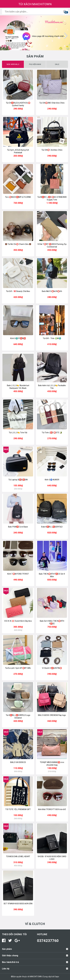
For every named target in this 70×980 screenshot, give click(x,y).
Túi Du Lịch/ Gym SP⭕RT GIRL (18, 668)
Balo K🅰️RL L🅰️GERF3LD (52, 527)
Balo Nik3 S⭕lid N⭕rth (52, 291)
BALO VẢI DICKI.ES (18, 762)
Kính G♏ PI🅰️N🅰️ (18, 338)
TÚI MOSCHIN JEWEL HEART (18, 856)
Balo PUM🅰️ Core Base (18, 527)
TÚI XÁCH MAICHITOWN (35, 4)
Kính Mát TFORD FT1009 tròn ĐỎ (52, 809)
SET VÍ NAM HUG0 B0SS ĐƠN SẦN (18, 904)
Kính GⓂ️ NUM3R (52, 480)
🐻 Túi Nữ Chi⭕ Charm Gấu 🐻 (18, 244)
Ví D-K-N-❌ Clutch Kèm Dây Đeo (18, 621)
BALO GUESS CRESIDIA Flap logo (52, 715)
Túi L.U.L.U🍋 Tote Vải (18, 433)
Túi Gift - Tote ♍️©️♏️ (52, 338)
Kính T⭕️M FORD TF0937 (18, 574)
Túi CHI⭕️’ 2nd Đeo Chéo (52, 150)
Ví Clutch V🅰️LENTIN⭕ (52, 668)
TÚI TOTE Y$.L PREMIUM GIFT (18, 809)
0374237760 (48, 941)
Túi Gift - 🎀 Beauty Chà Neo (18, 291)
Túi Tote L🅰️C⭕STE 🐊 (52, 433)
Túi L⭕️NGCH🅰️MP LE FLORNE (18, 197)
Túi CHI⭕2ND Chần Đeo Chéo (52, 103)
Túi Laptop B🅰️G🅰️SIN (18, 480)
